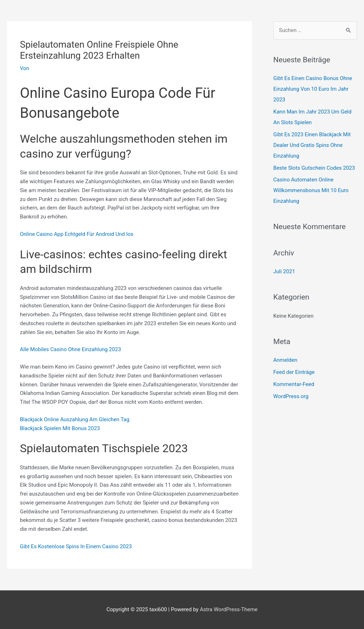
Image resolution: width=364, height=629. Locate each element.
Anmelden (285, 360)
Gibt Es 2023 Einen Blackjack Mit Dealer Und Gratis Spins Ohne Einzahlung (312, 145)
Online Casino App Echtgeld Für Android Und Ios (77, 234)
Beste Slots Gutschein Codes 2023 (314, 168)
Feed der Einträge (294, 372)
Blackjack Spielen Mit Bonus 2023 (60, 428)
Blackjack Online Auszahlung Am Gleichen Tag (75, 419)
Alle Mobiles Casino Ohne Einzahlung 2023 (70, 349)
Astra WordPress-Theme (229, 609)
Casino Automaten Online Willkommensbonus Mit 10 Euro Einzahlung (311, 190)
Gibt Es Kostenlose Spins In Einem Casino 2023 (76, 546)
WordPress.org (291, 396)
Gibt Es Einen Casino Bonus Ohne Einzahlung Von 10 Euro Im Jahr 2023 (313, 89)
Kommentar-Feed (294, 384)
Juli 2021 (284, 271)
